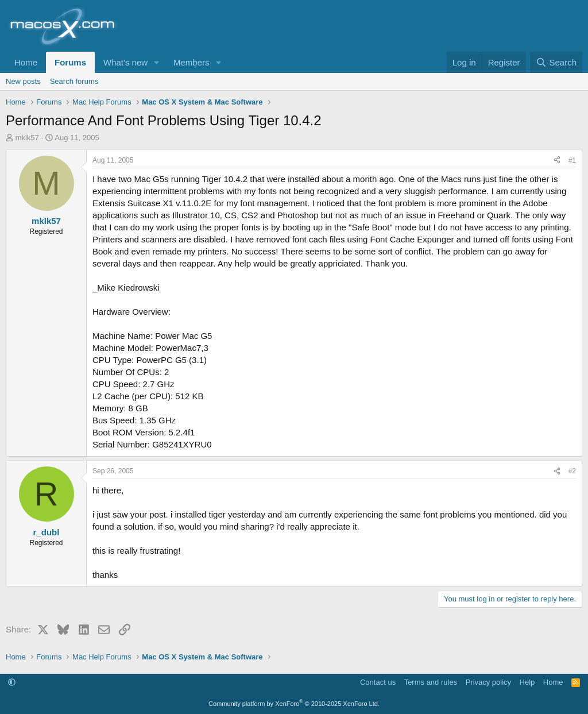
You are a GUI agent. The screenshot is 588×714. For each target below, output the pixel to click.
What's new (125, 62)
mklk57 (27, 138)
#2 (572, 471)
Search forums (74, 81)
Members (192, 62)
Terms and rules (431, 682)
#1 (572, 160)
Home (26, 62)
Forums (70, 62)
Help (527, 682)
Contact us (378, 682)
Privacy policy (488, 682)
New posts (23, 81)
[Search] (556, 62)
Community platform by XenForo (294, 704)
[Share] (557, 161)
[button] (157, 62)
